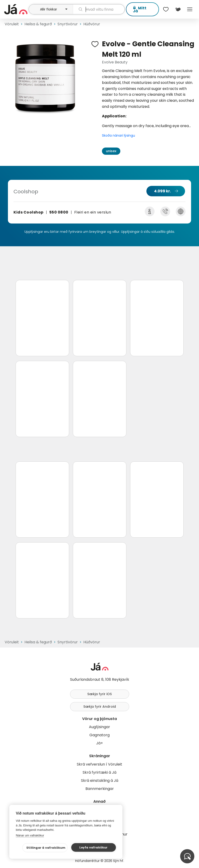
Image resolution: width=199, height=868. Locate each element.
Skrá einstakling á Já (100, 781)
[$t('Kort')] (178, 9)
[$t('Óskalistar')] (166, 9)
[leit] (99, 9)
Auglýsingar (99, 727)
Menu (190, 9)
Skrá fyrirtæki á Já (99, 772)
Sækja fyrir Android (100, 707)
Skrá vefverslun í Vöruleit (99, 764)
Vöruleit (12, 24)
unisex (111, 151)
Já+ (99, 743)
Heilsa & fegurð (38, 24)
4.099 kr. (162, 191)
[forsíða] (16, 9)
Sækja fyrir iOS (99, 694)
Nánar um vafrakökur (30, 835)
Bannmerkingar (100, 789)
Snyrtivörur (68, 24)
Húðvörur (92, 24)
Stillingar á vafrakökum (46, 848)
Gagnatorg (99, 735)
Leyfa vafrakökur (93, 847)
